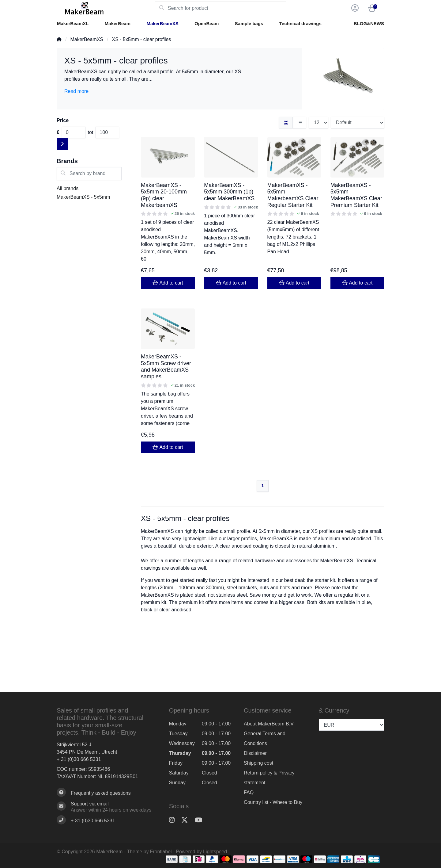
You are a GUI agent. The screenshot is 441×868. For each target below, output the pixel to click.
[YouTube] (201, 820)
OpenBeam (207, 23)
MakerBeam (118, 23)
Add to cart (168, 283)
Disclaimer (255, 753)
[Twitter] (187, 820)
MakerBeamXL (73, 23)
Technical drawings (300, 23)
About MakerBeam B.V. (269, 724)
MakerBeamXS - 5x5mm (83, 197)
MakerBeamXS (162, 23)
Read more (76, 91)
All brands (68, 188)
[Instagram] (174, 820)
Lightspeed (215, 852)
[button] (354, 8)
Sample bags (249, 23)
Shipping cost (258, 763)
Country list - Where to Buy (273, 802)
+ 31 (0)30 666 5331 (79, 759)
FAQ (249, 792)
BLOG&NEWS (369, 23)
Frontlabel (161, 852)
